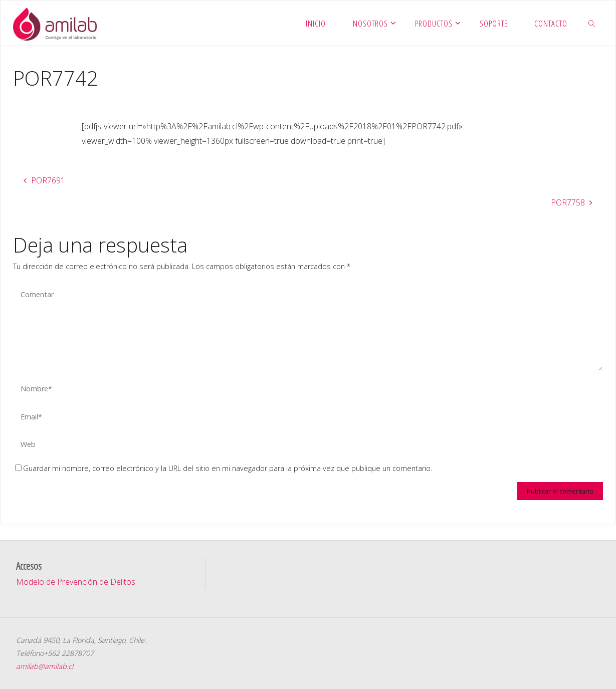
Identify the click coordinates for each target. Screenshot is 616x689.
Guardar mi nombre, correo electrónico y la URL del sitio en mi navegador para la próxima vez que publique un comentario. (224, 468)
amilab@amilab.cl (45, 666)
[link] (592, 23)
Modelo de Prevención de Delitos (76, 582)
